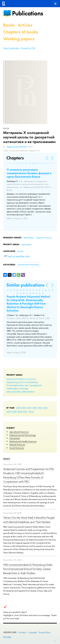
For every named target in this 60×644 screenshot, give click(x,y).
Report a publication (12, 48)
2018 (20, 412)
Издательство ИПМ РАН (17, 147)
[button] (27, 163)
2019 (14, 412)
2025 (24, 408)
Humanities (15, 438)
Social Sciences (17, 448)
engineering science (16, 382)
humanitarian (32, 382)
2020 (9, 412)
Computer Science (44, 238)
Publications (28, 13)
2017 (25, 412)
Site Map (7, 637)
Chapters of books (21, 32)
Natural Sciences (17, 444)
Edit (55, 641)
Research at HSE (28, 48)
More (31, 412)
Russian (20, 251)
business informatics (16, 379)
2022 (40, 408)
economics (31, 379)
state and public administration (20, 392)
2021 (46, 408)
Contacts (22, 632)
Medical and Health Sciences (23, 441)
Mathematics (29, 238)
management (35, 385)
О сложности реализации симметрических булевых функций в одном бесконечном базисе (29, 173)
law (27, 385)
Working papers (19, 39)
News (7, 459)
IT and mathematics (15, 385)
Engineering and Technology (23, 435)
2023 (35, 408)
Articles (25, 25)
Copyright (32, 632)
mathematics (12, 388)
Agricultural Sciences (19, 432)
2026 (18, 408)
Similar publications (25, 285)
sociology (24, 388)
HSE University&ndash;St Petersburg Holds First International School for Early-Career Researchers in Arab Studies (28, 569)
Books (9, 25)
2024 (29, 408)
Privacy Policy (45, 632)
